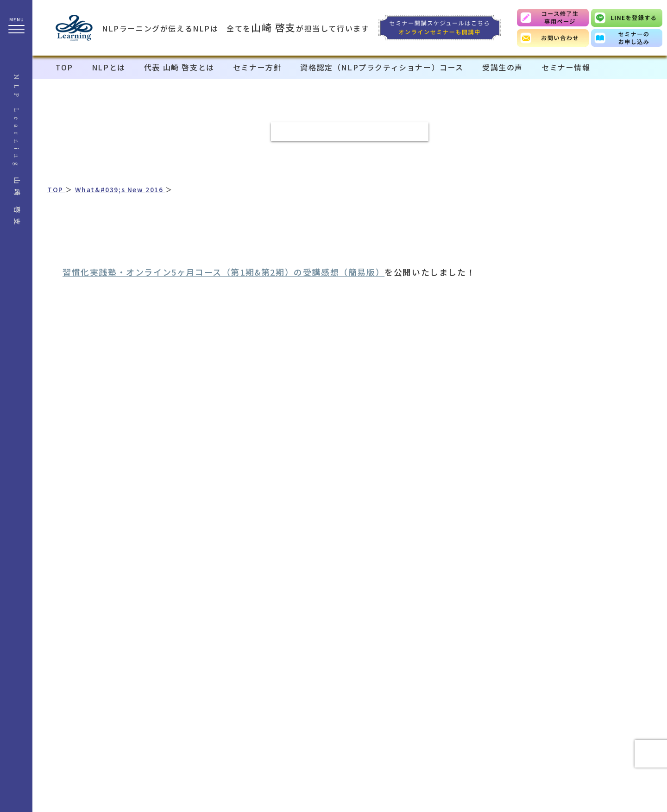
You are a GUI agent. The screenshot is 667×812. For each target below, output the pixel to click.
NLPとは (109, 67)
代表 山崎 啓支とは (179, 67)
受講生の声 (503, 67)
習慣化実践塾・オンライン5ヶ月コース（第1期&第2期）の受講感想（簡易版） (223, 272)
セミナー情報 (566, 67)
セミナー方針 (258, 67)
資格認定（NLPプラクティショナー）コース (382, 67)
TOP (64, 67)
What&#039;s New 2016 (120, 189)
